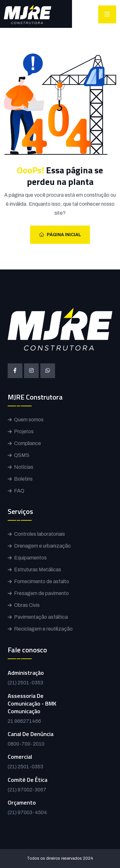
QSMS (22, 455)
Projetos (24, 431)
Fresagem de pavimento (41, 593)
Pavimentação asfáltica (41, 617)
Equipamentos (30, 558)
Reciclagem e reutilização (43, 629)
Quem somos (29, 420)
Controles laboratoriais (40, 534)
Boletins (23, 479)
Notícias (24, 467)
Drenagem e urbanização (42, 546)
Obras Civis (27, 605)
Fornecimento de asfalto (42, 581)
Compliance (28, 443)
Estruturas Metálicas (38, 570)
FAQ (19, 491)
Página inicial (60, 235)
